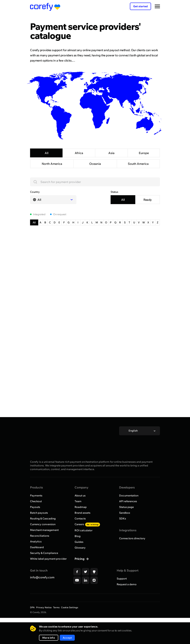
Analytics (36, 557)
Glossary (80, 563)
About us (80, 511)
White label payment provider (48, 574)
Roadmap (81, 523)
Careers (87, 540)
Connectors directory (132, 554)
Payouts (35, 523)
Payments (36, 511)
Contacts (80, 534)
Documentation (129, 511)
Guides (79, 557)
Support (122, 594)
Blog (78, 552)
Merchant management (44, 546)
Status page (126, 523)
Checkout (36, 517)
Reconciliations (40, 551)
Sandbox (125, 528)
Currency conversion (43, 540)
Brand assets (82, 528)
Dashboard (37, 563)
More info (49, 638)
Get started (140, 6)
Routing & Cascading (43, 534)
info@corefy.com (42, 593)
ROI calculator (83, 546)
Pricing (80, 574)
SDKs (123, 534)
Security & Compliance (44, 569)
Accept (67, 638)
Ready (148, 215)
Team (78, 517)
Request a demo (127, 600)
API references (128, 517)
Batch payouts (39, 528)
